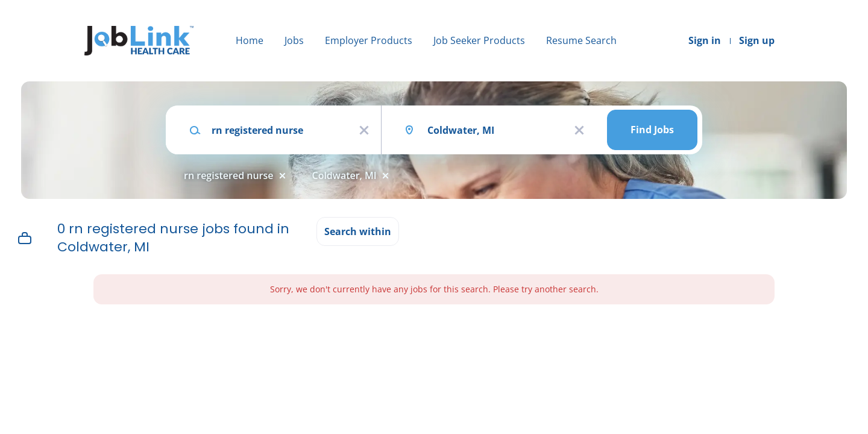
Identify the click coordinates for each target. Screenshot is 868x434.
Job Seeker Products (479, 40)
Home (250, 40)
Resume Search (581, 40)
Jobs (294, 40)
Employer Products (369, 40)
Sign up (757, 40)
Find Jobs (652, 130)
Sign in (705, 40)
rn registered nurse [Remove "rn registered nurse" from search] (229, 175)
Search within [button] (358, 231)
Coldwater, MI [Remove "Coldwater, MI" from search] (344, 175)
